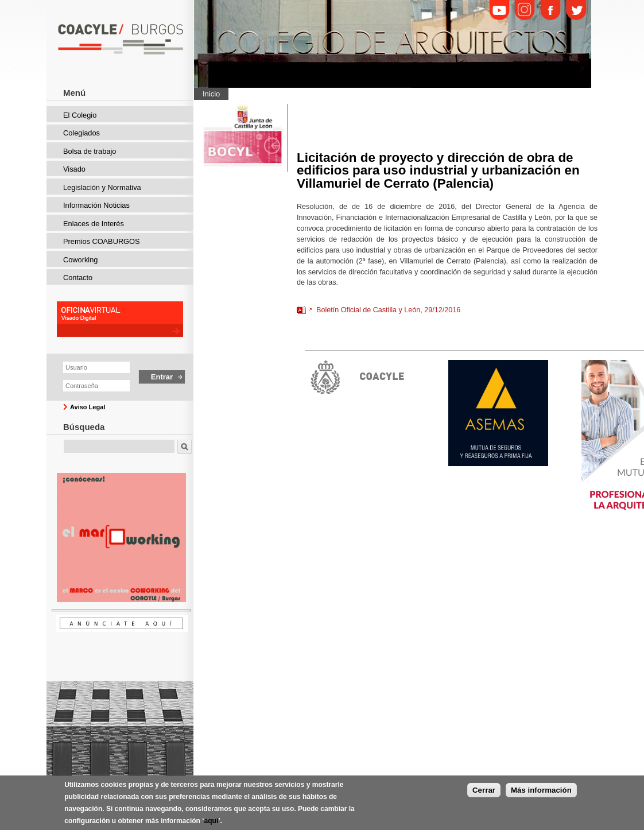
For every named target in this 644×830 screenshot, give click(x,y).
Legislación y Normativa (102, 187)
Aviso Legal (88, 407)
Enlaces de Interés (94, 224)
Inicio (211, 94)
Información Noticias (96, 205)
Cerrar (484, 790)
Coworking (80, 260)
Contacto (78, 278)
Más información (541, 790)
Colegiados (82, 133)
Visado (74, 169)
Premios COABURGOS (102, 241)
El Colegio (80, 115)
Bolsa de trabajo (90, 151)
